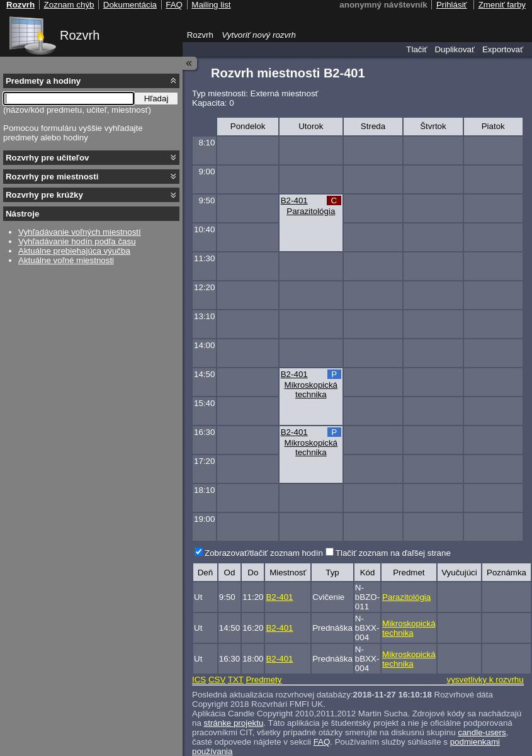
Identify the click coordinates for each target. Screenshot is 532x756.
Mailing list (211, 5)
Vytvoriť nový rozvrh (259, 35)
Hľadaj (156, 99)
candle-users (482, 732)
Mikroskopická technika (311, 390)
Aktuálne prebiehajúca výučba (74, 251)
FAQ (322, 742)
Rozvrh (80, 35)
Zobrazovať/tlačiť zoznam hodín (264, 553)
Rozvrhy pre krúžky (44, 195)
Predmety (263, 680)
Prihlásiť (452, 5)
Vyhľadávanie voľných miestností (80, 232)
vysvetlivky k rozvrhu (485, 680)
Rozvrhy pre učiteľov (48, 158)
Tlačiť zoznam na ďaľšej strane (393, 553)
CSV (217, 680)
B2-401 (294, 200)
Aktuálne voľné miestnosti (66, 260)
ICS (199, 680)
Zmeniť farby (502, 5)
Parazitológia (311, 211)
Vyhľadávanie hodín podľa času (77, 241)
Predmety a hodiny (43, 81)
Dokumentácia (130, 5)
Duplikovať (455, 49)
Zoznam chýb (69, 5)
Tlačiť (416, 49)
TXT (236, 680)
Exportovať (503, 49)
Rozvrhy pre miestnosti (52, 177)
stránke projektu (234, 723)
